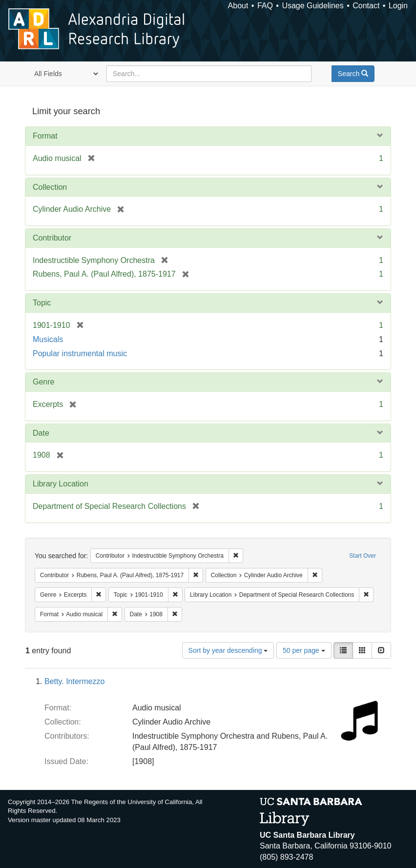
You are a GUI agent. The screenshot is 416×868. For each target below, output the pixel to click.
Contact (366, 6)
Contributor (52, 238)
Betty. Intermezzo (74, 681)
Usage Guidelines (312, 6)
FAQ (265, 6)
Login (398, 6)
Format (45, 136)
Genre (43, 382)
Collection (50, 187)
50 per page (304, 650)
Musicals (48, 339)
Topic (42, 303)
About (238, 6)
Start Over (363, 556)
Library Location (61, 484)
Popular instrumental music (80, 353)
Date (41, 433)
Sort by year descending (228, 650)
